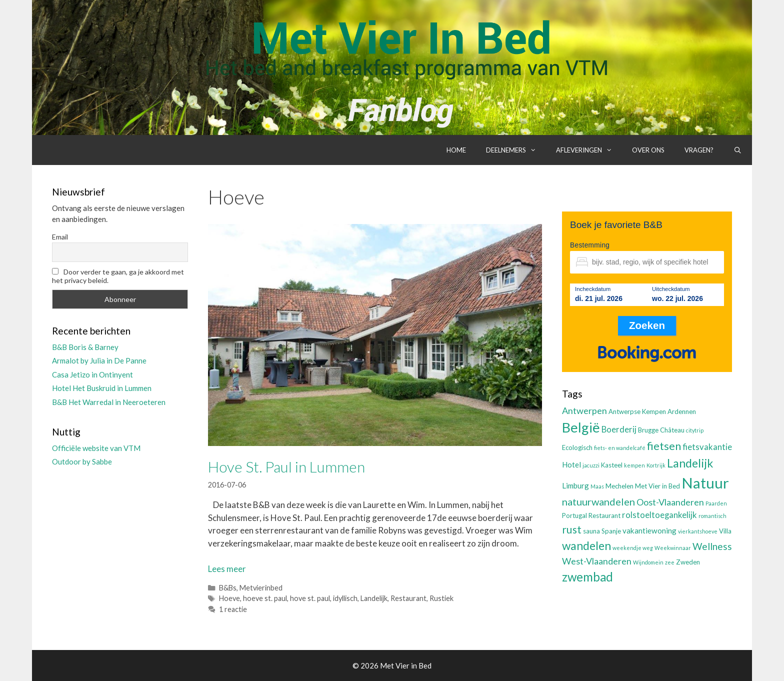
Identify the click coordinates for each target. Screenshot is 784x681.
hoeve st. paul (265, 598)
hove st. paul (310, 598)
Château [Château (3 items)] (672, 430)
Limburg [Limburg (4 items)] (575, 485)
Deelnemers (516, 150)
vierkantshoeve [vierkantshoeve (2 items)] (698, 531)
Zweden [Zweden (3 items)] (688, 562)
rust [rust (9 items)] (572, 529)
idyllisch (345, 598)
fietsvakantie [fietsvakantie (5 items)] (707, 447)
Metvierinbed (261, 588)
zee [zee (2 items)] (670, 562)
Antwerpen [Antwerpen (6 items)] (584, 410)
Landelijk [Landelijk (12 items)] (690, 463)
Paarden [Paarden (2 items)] (716, 503)
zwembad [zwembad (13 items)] (587, 577)
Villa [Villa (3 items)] (725, 531)
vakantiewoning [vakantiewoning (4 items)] (649, 530)
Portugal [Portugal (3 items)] (574, 515)
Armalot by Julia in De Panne (99, 360)
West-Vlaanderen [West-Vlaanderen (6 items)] (597, 561)
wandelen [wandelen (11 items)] (586, 546)
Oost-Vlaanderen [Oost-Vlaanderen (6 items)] (670, 502)
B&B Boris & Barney (85, 347)
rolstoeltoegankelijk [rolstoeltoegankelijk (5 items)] (659, 515)
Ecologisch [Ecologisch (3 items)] (577, 447)
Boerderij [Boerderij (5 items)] (619, 429)
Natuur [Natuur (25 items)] (705, 483)
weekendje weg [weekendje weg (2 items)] (633, 548)
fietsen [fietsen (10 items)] (664, 446)
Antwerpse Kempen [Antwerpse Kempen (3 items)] (637, 411)
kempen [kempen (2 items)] (634, 465)
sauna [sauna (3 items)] (591, 531)
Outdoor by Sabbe (82, 461)
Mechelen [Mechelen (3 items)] (619, 486)
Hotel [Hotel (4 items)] (571, 464)
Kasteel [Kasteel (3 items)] (612, 465)
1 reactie (233, 609)
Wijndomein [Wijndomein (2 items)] (648, 562)
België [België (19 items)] (581, 427)
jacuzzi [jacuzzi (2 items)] (591, 465)
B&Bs (228, 588)
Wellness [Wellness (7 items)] (712, 546)
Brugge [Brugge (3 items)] (648, 430)
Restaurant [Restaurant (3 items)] (604, 515)
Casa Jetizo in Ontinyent (92, 374)
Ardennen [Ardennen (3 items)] (682, 411)
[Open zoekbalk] (738, 150)
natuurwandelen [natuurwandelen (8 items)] (598, 501)
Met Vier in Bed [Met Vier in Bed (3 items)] (657, 486)
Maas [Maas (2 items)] (597, 486)
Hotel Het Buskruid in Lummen (102, 388)
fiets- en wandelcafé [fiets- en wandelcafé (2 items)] (620, 448)
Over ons (648, 150)
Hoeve (229, 598)
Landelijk (374, 598)
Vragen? (699, 150)
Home (456, 150)
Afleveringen (589, 150)
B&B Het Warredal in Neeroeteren (109, 402)
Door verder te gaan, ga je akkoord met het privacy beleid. (118, 276)
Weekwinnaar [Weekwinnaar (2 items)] (673, 548)
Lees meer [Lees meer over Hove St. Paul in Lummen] (227, 569)
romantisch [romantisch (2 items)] (712, 516)
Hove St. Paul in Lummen (286, 466)
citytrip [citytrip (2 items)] (695, 430)
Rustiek (441, 598)
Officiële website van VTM (96, 448)
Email (60, 237)
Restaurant (408, 598)
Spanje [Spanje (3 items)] (611, 531)
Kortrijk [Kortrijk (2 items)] (656, 465)
